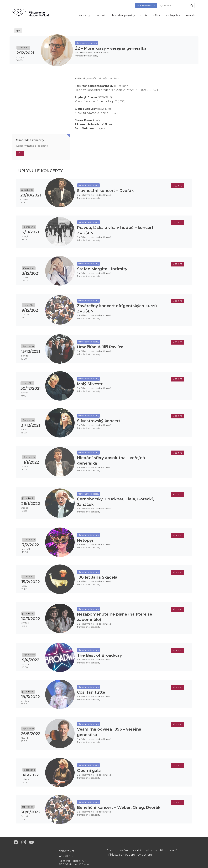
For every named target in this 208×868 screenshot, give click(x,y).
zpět (18, 31)
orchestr (101, 15)
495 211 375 (66, 856)
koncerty (84, 15)
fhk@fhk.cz (67, 851)
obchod (146, 5)
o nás (144, 15)
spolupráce (173, 15)
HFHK (156, 15)
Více (20, 153)
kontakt (191, 15)
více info (178, 186)
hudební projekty (124, 15)
